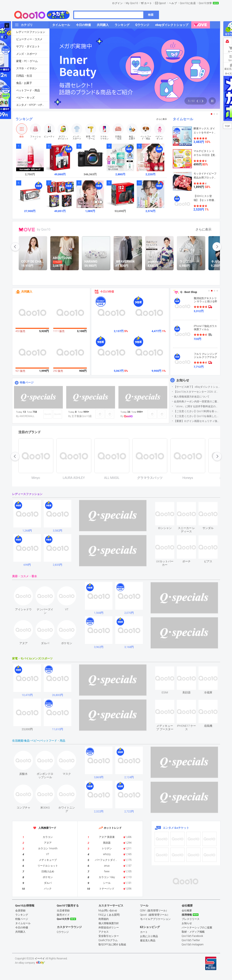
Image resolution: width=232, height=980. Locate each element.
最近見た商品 (148, 940)
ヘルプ (173, 3)
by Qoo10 (44, 229)
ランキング (24, 119)
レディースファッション (31, 32)
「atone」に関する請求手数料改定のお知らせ (197, 406)
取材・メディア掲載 (193, 932)
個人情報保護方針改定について (192, 397)
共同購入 (27, 292)
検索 (151, 15)
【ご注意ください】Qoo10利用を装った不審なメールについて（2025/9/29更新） (197, 411)
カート (148, 3)
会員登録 (20, 911)
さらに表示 (162, 119)
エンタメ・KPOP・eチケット (33, 105)
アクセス (104, 932)
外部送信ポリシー (109, 928)
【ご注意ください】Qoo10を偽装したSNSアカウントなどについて (197, 416)
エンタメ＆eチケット (176, 828)
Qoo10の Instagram (193, 945)
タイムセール (183, 119)
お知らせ (183, 380)
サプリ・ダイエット (28, 46)
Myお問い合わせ (108, 911)
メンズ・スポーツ (27, 54)
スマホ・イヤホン (27, 68)
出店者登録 (63, 911)
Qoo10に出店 (188, 3)
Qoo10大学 (205, 3)
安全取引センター (109, 936)
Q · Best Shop (189, 292)
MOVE (27, 230)
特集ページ (27, 383)
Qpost (162, 3)
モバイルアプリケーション (155, 919)
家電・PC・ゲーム (27, 61)
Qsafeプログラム (108, 940)
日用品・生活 (24, 76)
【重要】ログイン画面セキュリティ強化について (197, 421)
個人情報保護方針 (109, 923)
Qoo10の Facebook (192, 936)
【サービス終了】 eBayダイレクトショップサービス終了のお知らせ (197, 387)
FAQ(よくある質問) (109, 915)
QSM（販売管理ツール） (154, 911)
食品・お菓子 (24, 83)
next (217, 247)
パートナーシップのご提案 (197, 928)
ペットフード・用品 (28, 90)
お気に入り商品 (149, 936)
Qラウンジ (63, 932)
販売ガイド (63, 915)
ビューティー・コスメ (29, 39)
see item (168, 505)
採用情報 (187, 915)
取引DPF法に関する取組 (112, 945)
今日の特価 (107, 292)
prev (15, 247)
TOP (227, 126)
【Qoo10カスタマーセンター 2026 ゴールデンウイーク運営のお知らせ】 (197, 392)
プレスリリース (191, 919)
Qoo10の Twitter (191, 940)
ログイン (117, 3)
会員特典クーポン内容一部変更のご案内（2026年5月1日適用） (197, 402)
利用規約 (104, 919)
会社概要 (187, 911)
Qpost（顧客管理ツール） (155, 915)
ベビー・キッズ (25, 98)
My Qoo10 (132, 3)
